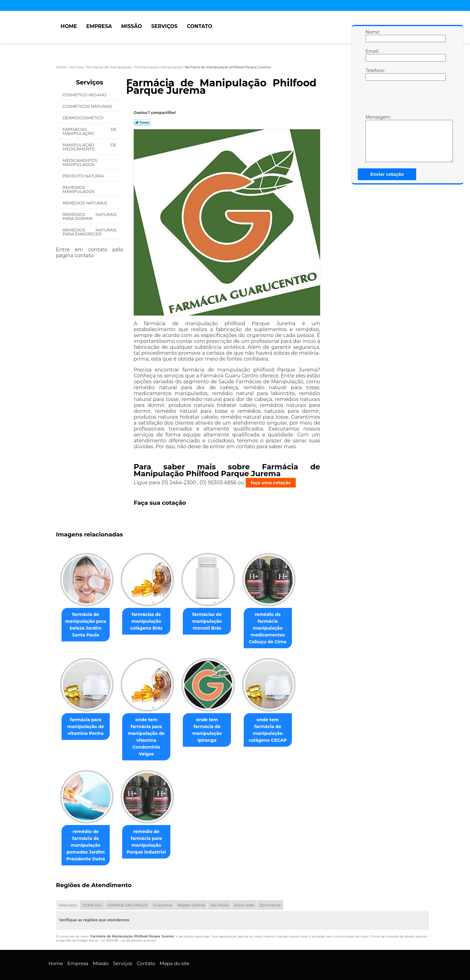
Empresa (99, 26)
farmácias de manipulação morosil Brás (213, 622)
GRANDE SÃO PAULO (128, 892)
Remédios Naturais (85, 203)
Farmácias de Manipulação (90, 131)
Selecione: (68, 892)
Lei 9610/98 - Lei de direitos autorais (128, 927)
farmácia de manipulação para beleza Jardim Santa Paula (87, 625)
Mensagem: (372, 138)
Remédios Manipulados (79, 189)
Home (69, 26)
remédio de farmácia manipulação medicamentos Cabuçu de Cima (276, 628)
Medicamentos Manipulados (80, 162)
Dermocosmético (83, 118)
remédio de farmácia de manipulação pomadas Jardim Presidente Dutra (87, 832)
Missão (132, 26)
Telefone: (372, 74)
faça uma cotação (271, 483)
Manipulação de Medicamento (90, 147)
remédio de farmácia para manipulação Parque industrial (150, 829)
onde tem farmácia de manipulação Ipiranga (213, 727)
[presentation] (405, 99)
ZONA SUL (92, 892)
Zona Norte (270, 892)
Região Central (191, 892)
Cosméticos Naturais (88, 106)
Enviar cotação (387, 174)
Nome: (372, 36)
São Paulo (219, 892)
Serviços (164, 26)
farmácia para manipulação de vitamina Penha (87, 727)
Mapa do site (174, 950)
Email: (372, 55)
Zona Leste (244, 892)
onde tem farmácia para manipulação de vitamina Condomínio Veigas (150, 730)
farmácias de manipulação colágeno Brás (150, 622)
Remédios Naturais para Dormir (90, 216)
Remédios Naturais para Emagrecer (90, 232)
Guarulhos (163, 892)
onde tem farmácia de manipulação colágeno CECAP (276, 727)
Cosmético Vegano (85, 95)
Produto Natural (84, 176)
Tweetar (142, 122)
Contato (200, 26)
